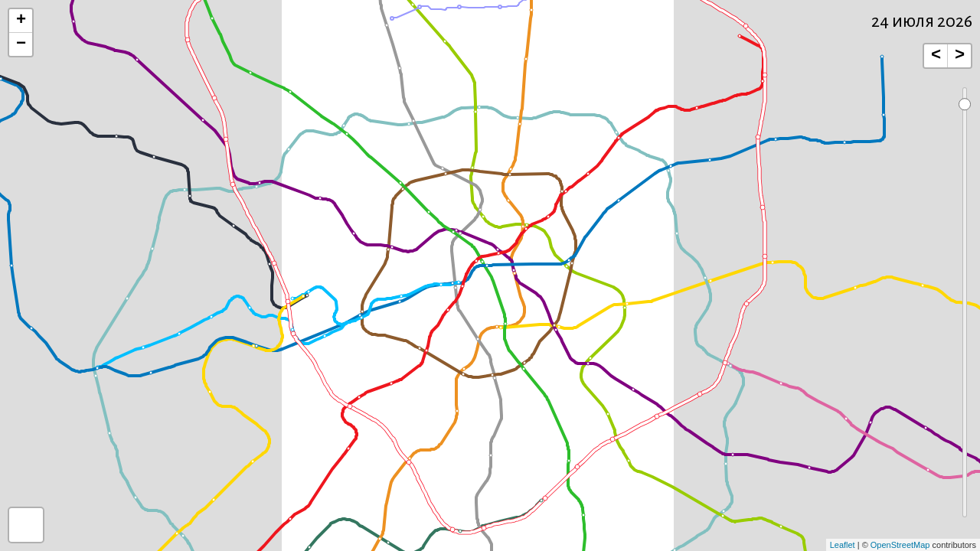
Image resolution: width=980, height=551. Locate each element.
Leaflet (843, 545)
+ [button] (21, 21)
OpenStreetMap (900, 545)
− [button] (21, 44)
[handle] (964, 104)
